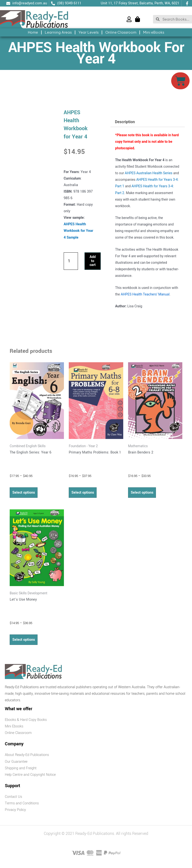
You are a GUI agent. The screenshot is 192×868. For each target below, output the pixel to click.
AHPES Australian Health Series (149, 173)
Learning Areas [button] (58, 32)
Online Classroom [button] (121, 32)
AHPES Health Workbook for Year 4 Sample (78, 231)
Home (33, 32)
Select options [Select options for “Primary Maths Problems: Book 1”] (83, 493)
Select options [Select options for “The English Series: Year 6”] (24, 493)
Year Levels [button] (88, 32)
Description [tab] (125, 122)
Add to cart (93, 261)
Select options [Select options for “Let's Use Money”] (24, 640)
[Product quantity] (71, 261)
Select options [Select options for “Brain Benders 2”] (142, 493)
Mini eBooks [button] (154, 32)
